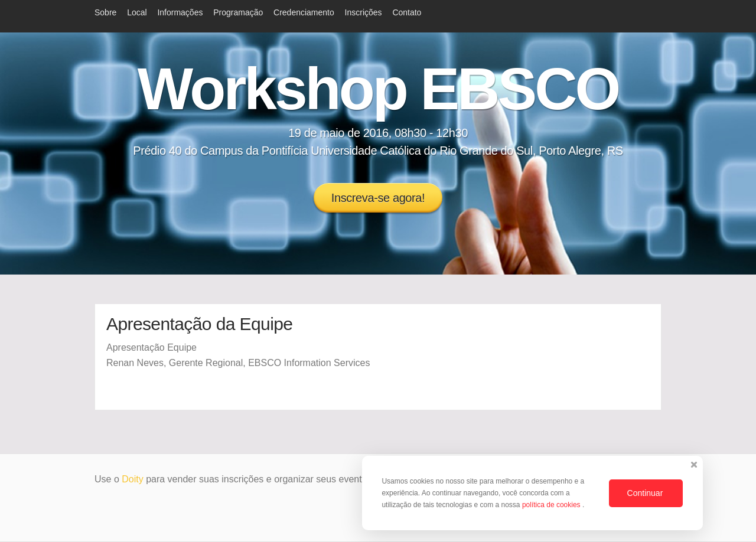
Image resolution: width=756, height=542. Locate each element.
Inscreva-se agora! (378, 198)
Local (137, 12)
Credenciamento (304, 12)
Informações (180, 12)
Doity (132, 479)
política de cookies (552, 505)
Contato (407, 12)
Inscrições (364, 12)
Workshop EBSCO (378, 89)
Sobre (105, 12)
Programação (238, 12)
